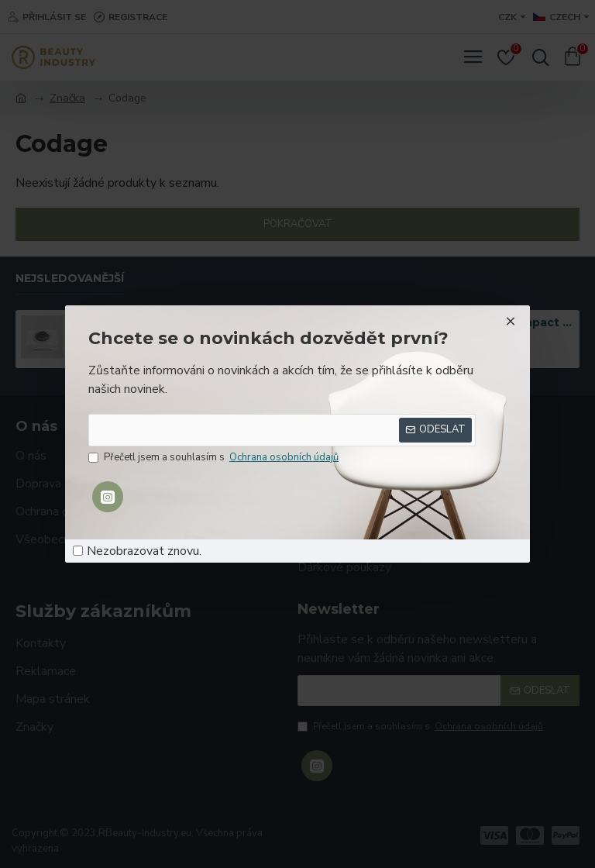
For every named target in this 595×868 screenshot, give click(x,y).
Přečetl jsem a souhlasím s (215, 458)
